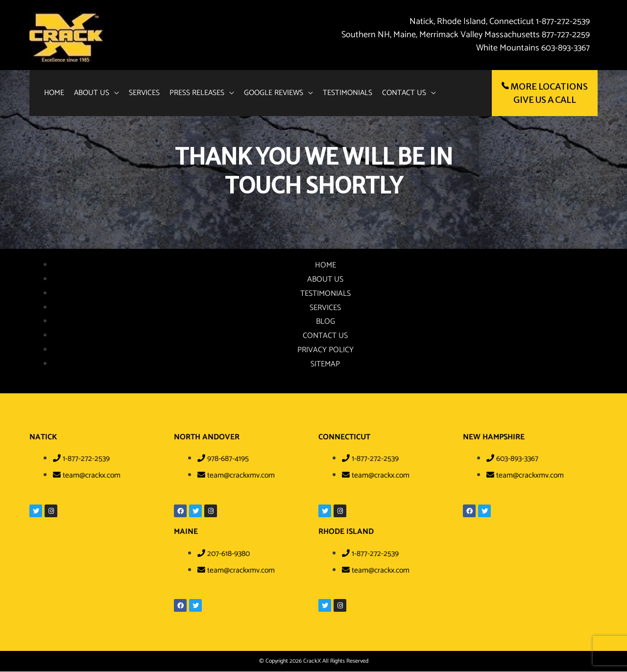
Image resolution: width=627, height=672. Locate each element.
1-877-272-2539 (562, 22)
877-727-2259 (566, 35)
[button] (98, 93)
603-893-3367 (566, 48)
